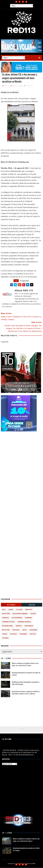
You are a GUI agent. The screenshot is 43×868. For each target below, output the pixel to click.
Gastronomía (17, 618)
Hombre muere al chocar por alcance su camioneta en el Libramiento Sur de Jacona (21, 746)
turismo (5, 638)
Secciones (11, 605)
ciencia (5, 634)
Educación (6, 614)
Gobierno (28, 618)
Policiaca (16, 630)
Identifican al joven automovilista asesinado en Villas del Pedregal (26, 683)
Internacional (8, 626)
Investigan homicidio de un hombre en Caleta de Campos (26, 674)
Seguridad (29, 86)
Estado (33, 614)
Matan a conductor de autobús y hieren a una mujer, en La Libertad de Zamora (25, 664)
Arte (4, 610)
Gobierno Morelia (24, 622)
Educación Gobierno (20, 614)
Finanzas (5, 618)
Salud (24, 630)
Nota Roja (6, 630)
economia (23, 634)
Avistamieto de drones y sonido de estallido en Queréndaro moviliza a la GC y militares (26, 692)
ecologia (13, 634)
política (33, 634)
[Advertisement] (21, 456)
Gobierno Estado (8, 622)
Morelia (19, 626)
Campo (11, 610)
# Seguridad (24, 281)
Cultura (19, 610)
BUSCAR (32, 605)
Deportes (29, 610)
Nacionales (29, 626)
